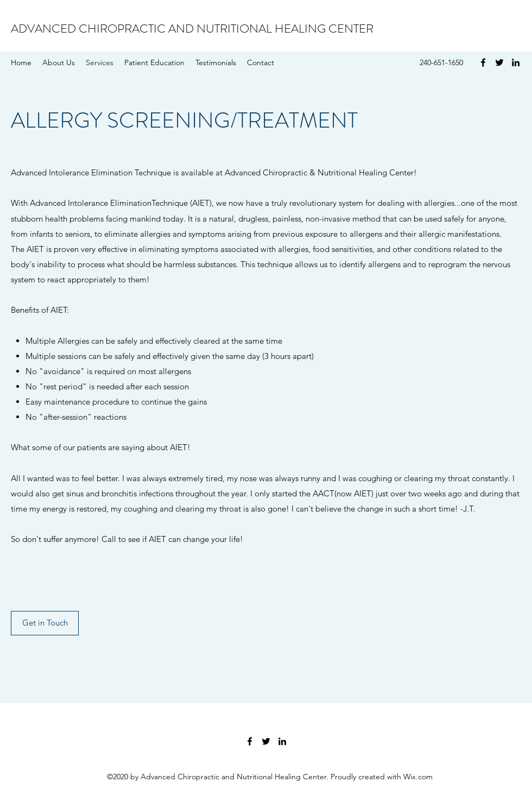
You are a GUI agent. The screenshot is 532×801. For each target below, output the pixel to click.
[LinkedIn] (516, 62)
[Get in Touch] (45, 623)
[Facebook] (483, 62)
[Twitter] (499, 62)
